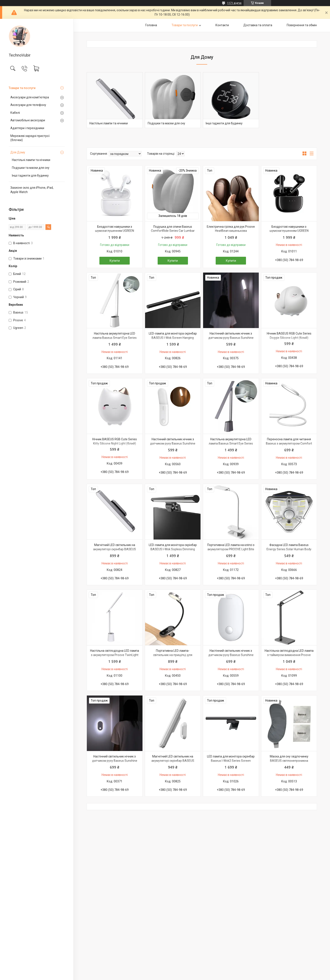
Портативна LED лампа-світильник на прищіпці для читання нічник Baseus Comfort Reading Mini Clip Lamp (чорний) (173, 657)
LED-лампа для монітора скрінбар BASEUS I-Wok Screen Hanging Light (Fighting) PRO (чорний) (173, 338)
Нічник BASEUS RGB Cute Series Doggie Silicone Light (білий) (289, 336)
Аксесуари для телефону (28, 105)
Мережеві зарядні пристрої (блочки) (30, 138)
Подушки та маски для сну (31, 168)
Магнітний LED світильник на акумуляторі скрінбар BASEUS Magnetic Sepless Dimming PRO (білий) (173, 763)
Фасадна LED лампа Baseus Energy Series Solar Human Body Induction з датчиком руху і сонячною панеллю (289, 551)
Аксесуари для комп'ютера (30, 97)
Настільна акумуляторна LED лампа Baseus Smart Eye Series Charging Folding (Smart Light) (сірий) (231, 446)
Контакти (222, 25)
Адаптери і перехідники (27, 128)
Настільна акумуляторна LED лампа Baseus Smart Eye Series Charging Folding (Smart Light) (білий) (115, 340)
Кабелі (15, 113)
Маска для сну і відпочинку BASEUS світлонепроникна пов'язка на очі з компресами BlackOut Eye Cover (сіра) (289, 763)
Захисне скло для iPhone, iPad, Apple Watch (32, 190)
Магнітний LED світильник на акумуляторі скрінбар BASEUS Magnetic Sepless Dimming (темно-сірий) (115, 551)
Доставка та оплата (258, 25)
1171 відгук (234, 3)
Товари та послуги (22, 88)
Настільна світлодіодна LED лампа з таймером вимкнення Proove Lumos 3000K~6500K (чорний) (289, 655)
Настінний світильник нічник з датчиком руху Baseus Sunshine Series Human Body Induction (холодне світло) (231, 340)
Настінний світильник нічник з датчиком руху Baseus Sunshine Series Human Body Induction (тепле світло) (173, 446)
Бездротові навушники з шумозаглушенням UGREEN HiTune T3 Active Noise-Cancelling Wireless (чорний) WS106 (289, 233)
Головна (151, 25)
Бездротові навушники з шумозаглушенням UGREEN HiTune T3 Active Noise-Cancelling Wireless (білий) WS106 (115, 233)
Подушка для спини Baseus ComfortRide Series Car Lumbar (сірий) (173, 231)
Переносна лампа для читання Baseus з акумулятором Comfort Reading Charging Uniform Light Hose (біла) (289, 446)
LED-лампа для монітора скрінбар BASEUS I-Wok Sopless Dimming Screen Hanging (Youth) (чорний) (173, 549)
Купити (115, 261)
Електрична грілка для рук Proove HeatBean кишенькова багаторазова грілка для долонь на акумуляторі (231, 233)
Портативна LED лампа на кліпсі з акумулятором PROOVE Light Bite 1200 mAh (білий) (231, 549)
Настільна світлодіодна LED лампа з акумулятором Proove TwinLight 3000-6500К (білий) (115, 655)
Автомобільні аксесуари (28, 120)
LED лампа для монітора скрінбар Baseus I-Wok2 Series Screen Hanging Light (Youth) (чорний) (231, 761)
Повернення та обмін (302, 25)
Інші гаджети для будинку (30, 176)
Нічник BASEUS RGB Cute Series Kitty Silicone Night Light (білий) (115, 441)
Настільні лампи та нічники (31, 160)
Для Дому (18, 152)
